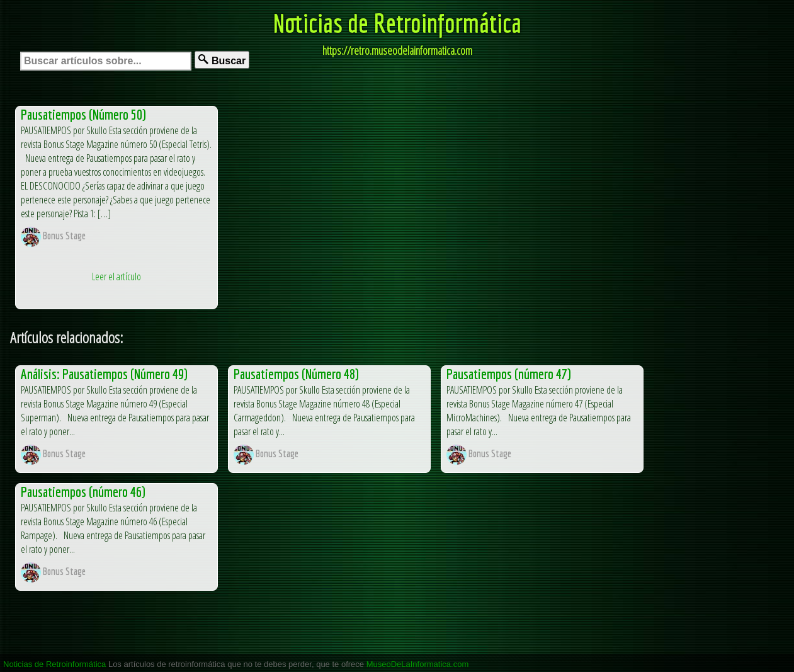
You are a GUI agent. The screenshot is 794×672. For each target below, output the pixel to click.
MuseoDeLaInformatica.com (418, 664)
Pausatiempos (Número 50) (83, 114)
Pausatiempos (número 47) (509, 374)
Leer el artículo (116, 276)
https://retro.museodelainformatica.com (397, 50)
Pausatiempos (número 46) (83, 492)
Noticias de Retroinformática (397, 23)
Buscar (222, 60)
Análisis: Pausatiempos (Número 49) (104, 374)
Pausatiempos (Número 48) (296, 374)
